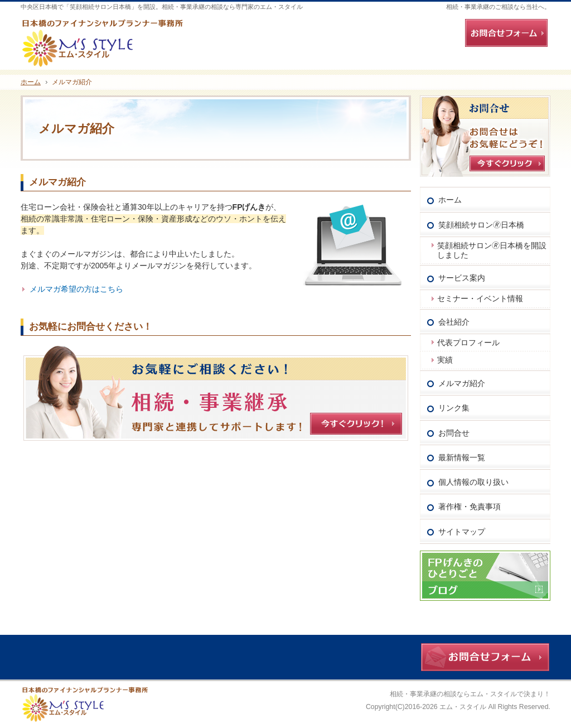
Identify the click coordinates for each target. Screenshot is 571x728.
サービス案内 (462, 278)
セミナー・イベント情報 (480, 298)
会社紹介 (454, 322)
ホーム (450, 200)
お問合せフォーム (506, 33)
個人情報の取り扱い (473, 482)
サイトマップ (462, 532)
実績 (445, 360)
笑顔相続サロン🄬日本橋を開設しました (492, 250)
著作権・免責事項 (470, 507)
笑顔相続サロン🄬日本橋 (481, 225)
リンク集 (454, 408)
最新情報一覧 (462, 457)
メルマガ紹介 (57, 182)
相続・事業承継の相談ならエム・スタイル (453, 694)
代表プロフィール (468, 343)
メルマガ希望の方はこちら (76, 289)
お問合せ (454, 433)
